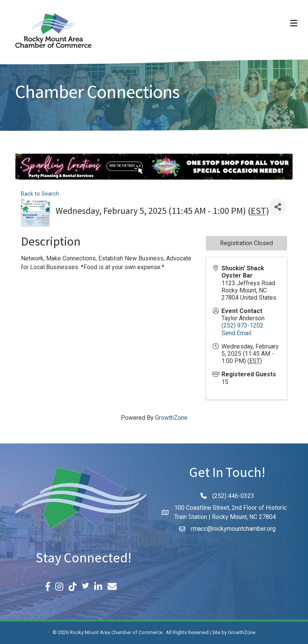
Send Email (236, 333)
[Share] (278, 207)
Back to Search (40, 194)
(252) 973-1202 (242, 325)
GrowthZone (171, 418)
